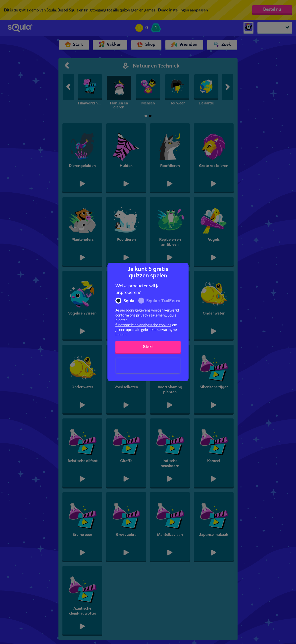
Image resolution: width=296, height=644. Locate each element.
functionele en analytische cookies (143, 325)
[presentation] (148, 366)
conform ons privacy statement (141, 315)
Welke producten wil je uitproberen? (137, 289)
